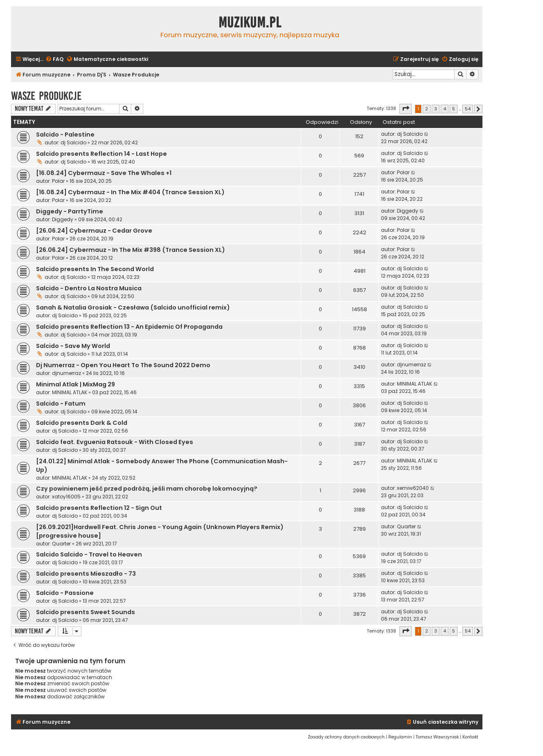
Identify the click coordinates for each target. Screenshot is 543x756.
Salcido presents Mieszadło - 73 (86, 574)
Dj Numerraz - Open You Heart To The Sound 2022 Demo (123, 365)
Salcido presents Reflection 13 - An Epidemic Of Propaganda (129, 327)
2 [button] (427, 109)
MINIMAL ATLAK (70, 392)
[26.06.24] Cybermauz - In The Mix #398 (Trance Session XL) (131, 250)
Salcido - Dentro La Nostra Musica (89, 288)
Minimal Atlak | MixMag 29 (75, 384)
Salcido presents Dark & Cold (82, 423)
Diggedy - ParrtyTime (70, 211)
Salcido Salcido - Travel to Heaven (89, 554)
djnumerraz (66, 373)
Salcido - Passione (65, 593)
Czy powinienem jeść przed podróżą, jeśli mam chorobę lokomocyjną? (147, 489)
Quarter (61, 544)
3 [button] (436, 109)
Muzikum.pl (250, 22)
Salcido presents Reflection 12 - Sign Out (99, 508)
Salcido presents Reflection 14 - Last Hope (101, 154)
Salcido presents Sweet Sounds (86, 612)
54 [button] (468, 109)
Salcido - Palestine (65, 135)
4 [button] (445, 109)
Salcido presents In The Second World (95, 269)
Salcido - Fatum (61, 404)
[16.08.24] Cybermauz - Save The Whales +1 (104, 173)
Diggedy (63, 219)
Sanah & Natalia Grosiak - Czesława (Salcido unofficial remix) (133, 307)
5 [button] (454, 109)
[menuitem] (54, 59)
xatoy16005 (66, 497)
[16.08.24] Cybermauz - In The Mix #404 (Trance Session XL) (130, 192)
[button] (406, 109)
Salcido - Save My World (73, 346)
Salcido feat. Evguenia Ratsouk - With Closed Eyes (115, 442)
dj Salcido (73, 142)
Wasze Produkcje (46, 96)
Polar (58, 181)
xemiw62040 (413, 488)
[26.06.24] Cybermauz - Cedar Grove (94, 231)
